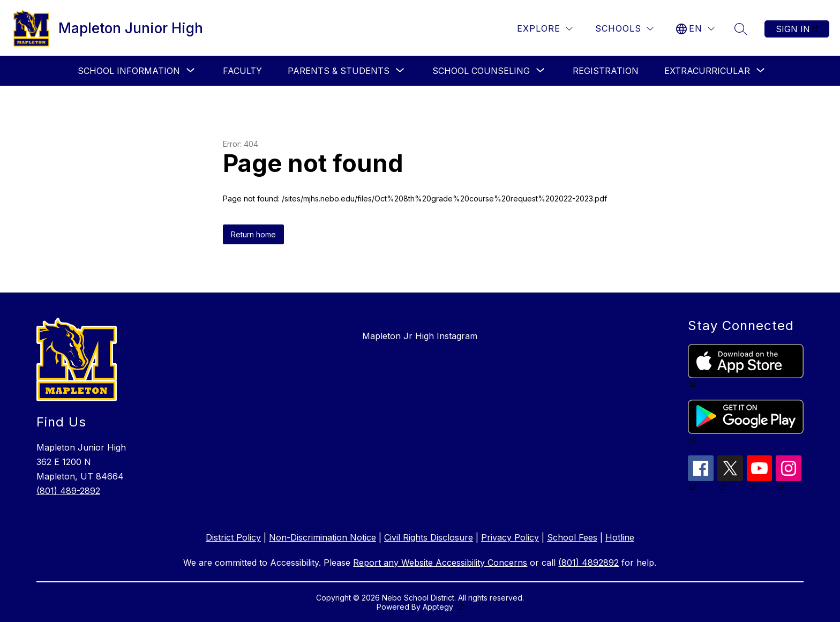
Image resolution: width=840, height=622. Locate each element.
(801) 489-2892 (68, 491)
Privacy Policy (510, 537)
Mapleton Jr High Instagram (420, 336)
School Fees (572, 537)
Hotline (620, 537)
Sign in (793, 29)
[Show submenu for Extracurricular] (707, 71)
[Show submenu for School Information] (129, 71)
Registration (606, 71)
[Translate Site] (695, 29)
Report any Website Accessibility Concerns (440, 563)
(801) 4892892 (588, 563)
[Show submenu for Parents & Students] (339, 71)
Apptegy (439, 607)
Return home (253, 234)
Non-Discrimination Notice (322, 537)
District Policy (233, 537)
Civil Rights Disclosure (429, 537)
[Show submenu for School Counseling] (481, 71)
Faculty (242, 71)
